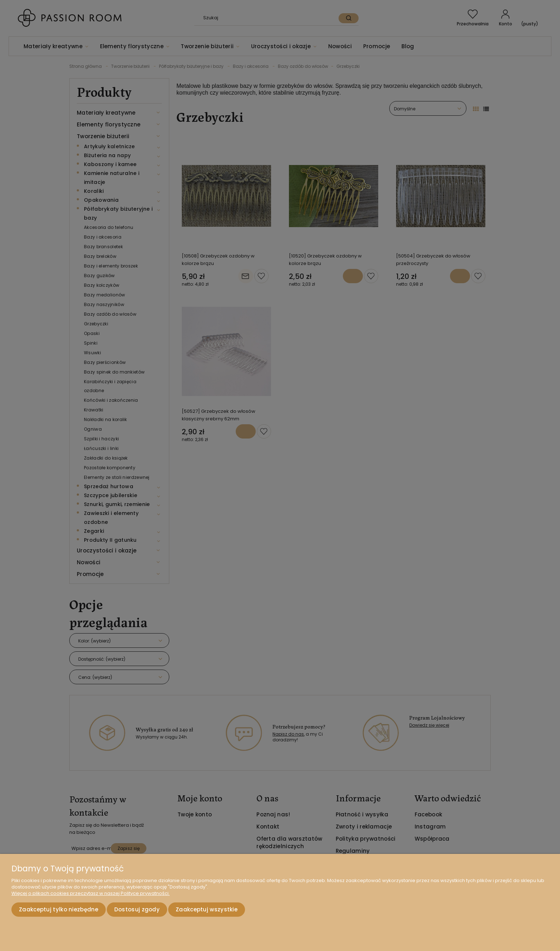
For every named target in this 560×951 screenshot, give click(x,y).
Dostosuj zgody (137, 909)
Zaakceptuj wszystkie (207, 909)
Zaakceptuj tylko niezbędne (59, 909)
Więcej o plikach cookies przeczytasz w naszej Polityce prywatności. (91, 893)
